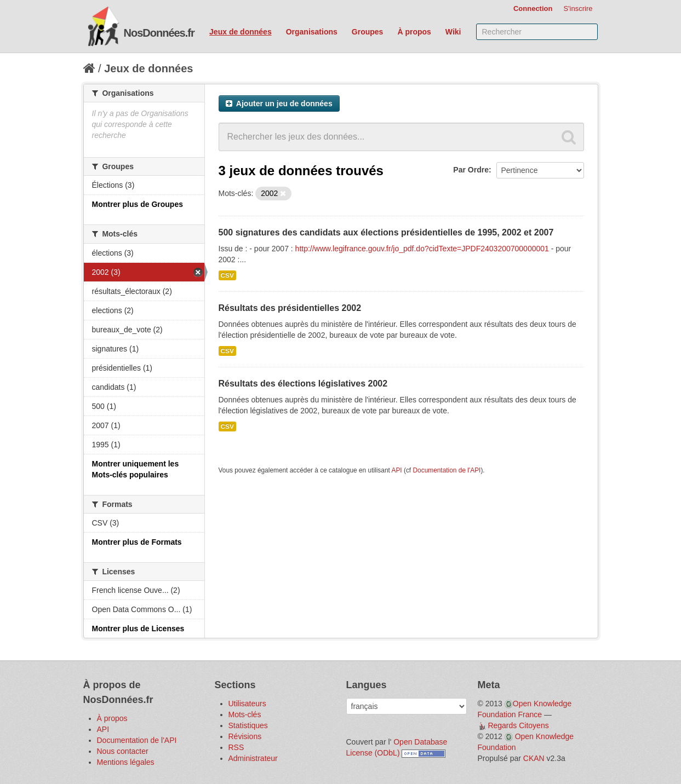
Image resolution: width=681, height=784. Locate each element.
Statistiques (248, 725)
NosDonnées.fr (159, 33)
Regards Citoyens (518, 725)
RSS (236, 747)
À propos (414, 32)
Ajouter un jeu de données (279, 103)
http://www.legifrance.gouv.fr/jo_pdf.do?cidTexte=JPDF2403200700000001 (422, 249)
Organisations (312, 32)
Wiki (453, 32)
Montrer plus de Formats (137, 542)
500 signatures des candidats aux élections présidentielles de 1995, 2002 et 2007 (386, 232)
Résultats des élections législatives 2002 (303, 384)
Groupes (368, 32)
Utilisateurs (247, 704)
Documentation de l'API (447, 470)
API (396, 470)
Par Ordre (471, 170)
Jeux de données (241, 32)
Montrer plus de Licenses (138, 629)
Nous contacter (123, 751)
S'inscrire (578, 8)
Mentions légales (126, 762)
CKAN (534, 758)
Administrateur (253, 758)
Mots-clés (245, 714)
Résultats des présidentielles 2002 (290, 308)
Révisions (245, 736)
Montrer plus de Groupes (138, 204)
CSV (227, 275)
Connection (533, 8)
